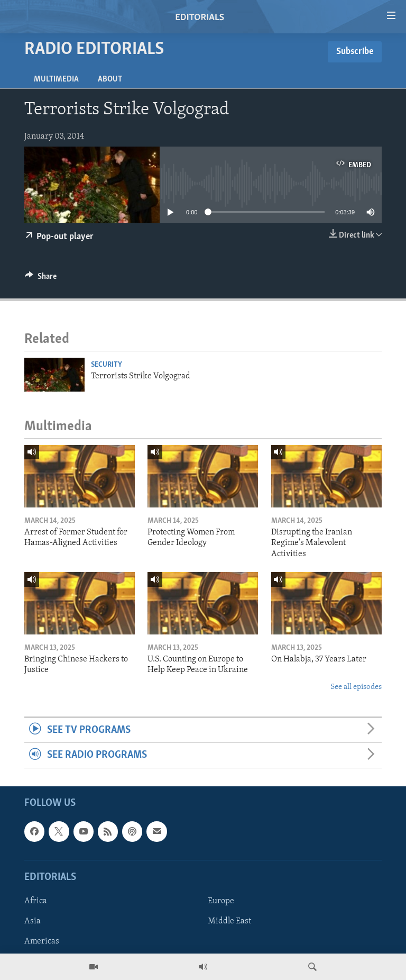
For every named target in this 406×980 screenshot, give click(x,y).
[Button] (41, 279)
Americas (42, 941)
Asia (33, 921)
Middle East (229, 921)
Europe (221, 901)
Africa (36, 901)
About (110, 79)
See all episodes (356, 687)
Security (107, 365)
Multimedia (56, 79)
